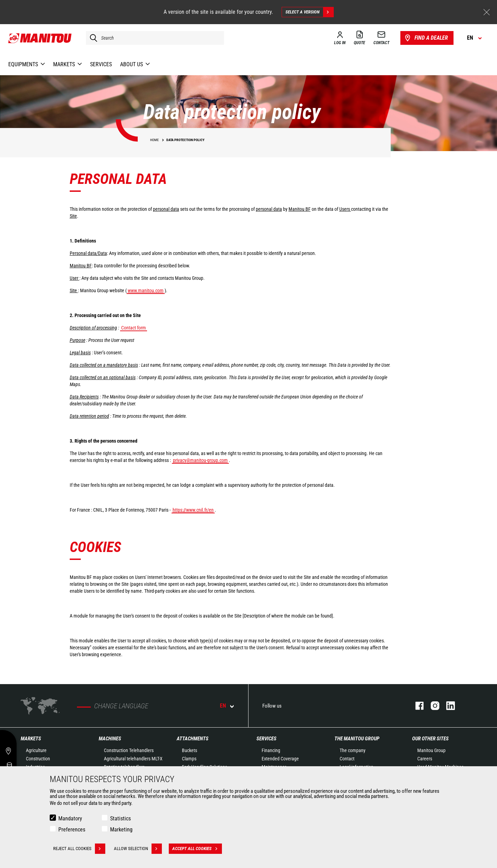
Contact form (134, 328)
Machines (110, 739)
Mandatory (70, 818)
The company (353, 750)
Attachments (193, 739)
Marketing (121, 830)
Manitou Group (431, 750)
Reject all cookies (79, 849)
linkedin (447, 706)
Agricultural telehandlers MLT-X (133, 759)
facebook (416, 706)
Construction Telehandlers (129, 750)
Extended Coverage (280, 759)
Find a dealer (426, 38)
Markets (31, 739)
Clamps (189, 759)
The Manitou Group (357, 739)
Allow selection (138, 849)
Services (266, 739)
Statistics (120, 818)
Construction (38, 759)
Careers (425, 759)
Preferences (72, 830)
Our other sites (430, 739)
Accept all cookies (197, 849)
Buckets (189, 750)
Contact (347, 759)
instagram (432, 706)
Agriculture (36, 750)
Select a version (309, 12)
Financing (271, 750)
